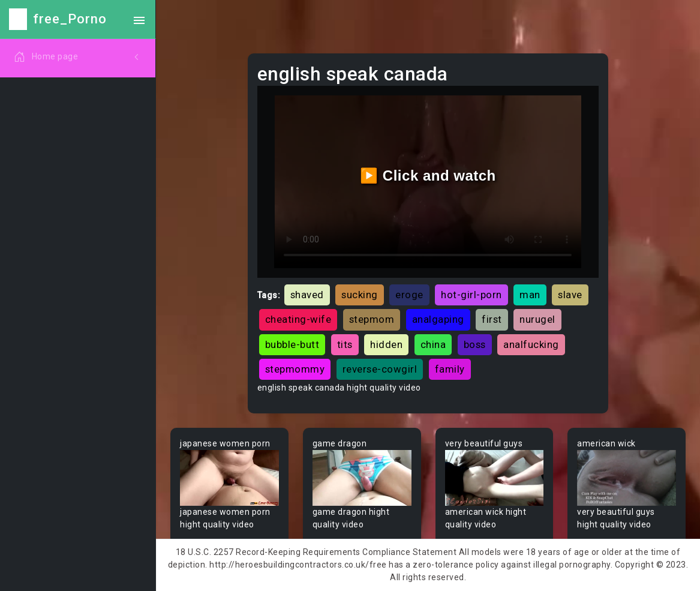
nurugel (537, 319)
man (530, 295)
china (433, 344)
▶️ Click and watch (428, 175)
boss (475, 344)
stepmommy (295, 369)
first (492, 319)
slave (570, 295)
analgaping (438, 319)
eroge (409, 295)
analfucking (531, 344)
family (450, 369)
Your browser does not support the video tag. (229, 478)
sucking (360, 295)
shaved (307, 295)
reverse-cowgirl (380, 369)
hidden (386, 344)
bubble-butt (292, 344)
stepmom (372, 319)
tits (345, 344)
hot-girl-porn (471, 295)
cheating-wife (298, 319)
